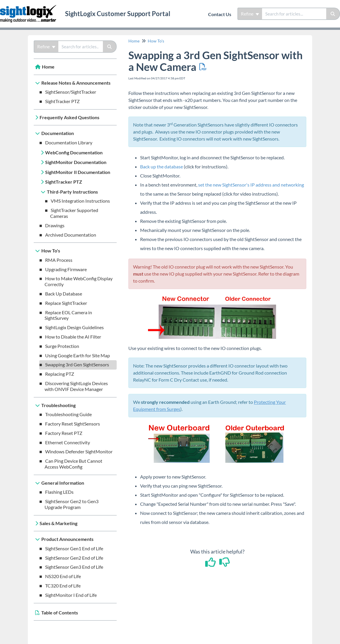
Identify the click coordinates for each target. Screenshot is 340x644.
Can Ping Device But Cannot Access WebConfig (73, 464)
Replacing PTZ (60, 374)
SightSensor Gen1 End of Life (74, 548)
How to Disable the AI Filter (73, 337)
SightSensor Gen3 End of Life (74, 567)
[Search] (333, 14)
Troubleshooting (58, 405)
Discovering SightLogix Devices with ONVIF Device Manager (76, 386)
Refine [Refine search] (250, 14)
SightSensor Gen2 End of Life (74, 558)
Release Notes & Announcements (76, 83)
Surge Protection (62, 346)
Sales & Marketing (58, 523)
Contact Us (220, 14)
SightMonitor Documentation (76, 162)
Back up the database (161, 166)
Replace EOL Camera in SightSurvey (68, 315)
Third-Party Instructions (72, 192)
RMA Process (59, 260)
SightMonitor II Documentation (78, 172)
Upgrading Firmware (66, 269)
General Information (63, 483)
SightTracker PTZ (62, 101)
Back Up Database (64, 294)
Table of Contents (60, 613)
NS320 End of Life (63, 576)
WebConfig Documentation (74, 152)
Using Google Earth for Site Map (78, 355)
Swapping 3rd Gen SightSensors (77, 364)
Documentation (58, 133)
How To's (51, 251)
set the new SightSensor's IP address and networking (251, 185)
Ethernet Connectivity (68, 442)
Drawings (55, 225)
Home (48, 67)
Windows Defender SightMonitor (79, 451)
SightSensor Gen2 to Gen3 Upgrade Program (72, 504)
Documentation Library (69, 142)
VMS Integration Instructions (80, 201)
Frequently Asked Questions (69, 117)
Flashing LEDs (59, 492)
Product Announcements (67, 539)
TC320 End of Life (63, 586)
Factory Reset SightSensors (73, 424)
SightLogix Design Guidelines (74, 327)
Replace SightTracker (66, 303)
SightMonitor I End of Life (71, 595)
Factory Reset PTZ (64, 433)
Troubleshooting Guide (68, 414)
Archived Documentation (71, 235)
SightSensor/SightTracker (71, 92)
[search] (294, 14)
